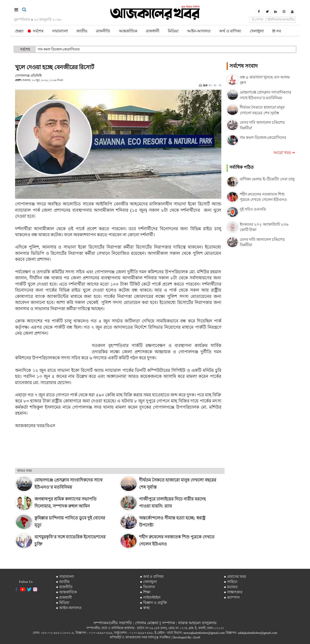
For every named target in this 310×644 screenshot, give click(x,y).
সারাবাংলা (60, 31)
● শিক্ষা (145, 592)
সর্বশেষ (36, 31)
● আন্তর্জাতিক (66, 592)
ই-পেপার (258, 20)
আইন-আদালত (199, 31)
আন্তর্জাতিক (128, 31)
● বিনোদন (147, 587)
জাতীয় (82, 31)
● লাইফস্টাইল (150, 598)
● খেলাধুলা (148, 582)
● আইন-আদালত (69, 608)
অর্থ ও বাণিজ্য (230, 31)
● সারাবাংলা (65, 577)
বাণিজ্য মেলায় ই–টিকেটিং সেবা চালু (267, 179)
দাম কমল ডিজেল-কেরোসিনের (59, 49)
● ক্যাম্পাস (232, 598)
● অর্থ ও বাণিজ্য (152, 577)
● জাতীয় (63, 582)
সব (277, 31)
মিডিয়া (173, 31)
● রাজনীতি (64, 587)
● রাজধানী (64, 598)
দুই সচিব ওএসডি (253, 209)
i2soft (197, 637)
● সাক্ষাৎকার (233, 592)
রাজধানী (153, 31)
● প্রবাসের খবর (235, 577)
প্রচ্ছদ (19, 31)
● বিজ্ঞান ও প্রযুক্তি (153, 603)
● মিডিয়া (63, 603)
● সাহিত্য (231, 582)
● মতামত (231, 587)
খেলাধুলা (257, 31)
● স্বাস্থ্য (145, 608)
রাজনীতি (103, 31)
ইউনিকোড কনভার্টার (281, 20)
